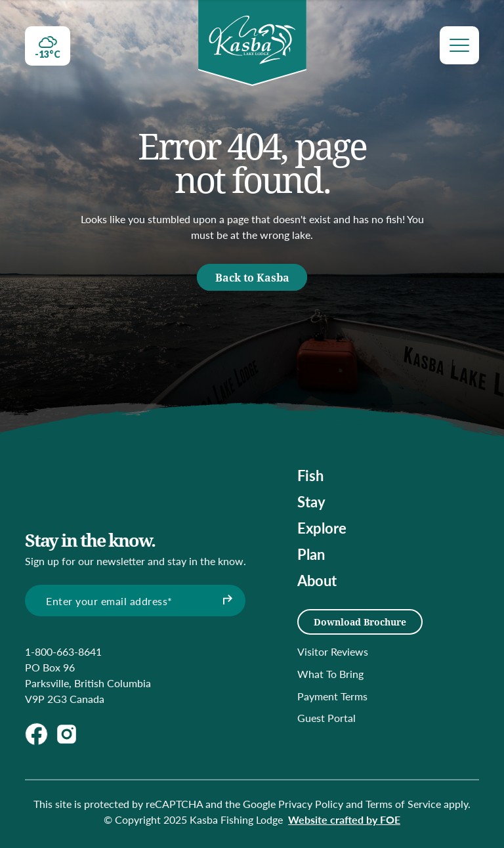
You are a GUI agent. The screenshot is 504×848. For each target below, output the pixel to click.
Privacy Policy (311, 804)
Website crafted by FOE (344, 819)
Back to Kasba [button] (252, 277)
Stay (311, 501)
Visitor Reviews (333, 651)
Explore (322, 528)
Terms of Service (403, 804)
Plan (311, 554)
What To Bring (330, 674)
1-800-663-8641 (63, 651)
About (317, 580)
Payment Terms (332, 696)
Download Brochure (360, 622)
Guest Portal (326, 718)
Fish (310, 475)
